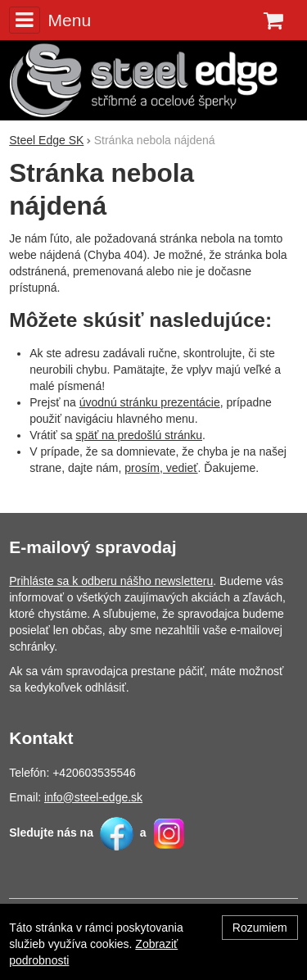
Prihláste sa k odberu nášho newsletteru (111, 581)
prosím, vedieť (161, 468)
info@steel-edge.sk (93, 797)
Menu (50, 20)
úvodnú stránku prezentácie (150, 402)
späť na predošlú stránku (139, 435)
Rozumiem (260, 928)
